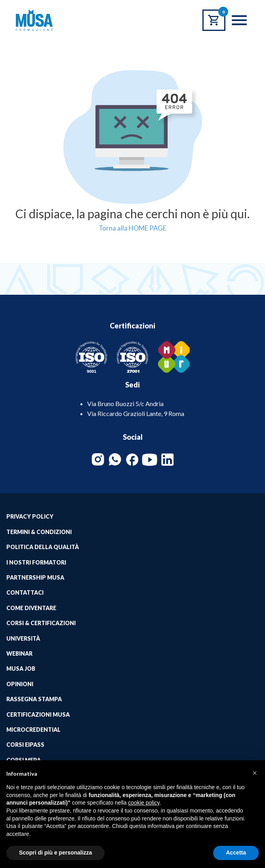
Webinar (19, 653)
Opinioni (20, 684)
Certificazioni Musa (38, 714)
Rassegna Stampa (34, 699)
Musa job (21, 669)
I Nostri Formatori (36, 562)
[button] (255, 773)
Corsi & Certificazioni (41, 623)
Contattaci (25, 592)
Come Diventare (31, 608)
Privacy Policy (30, 516)
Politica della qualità (43, 547)
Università (23, 638)
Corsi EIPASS (25, 745)
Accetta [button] (236, 853)
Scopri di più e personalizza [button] (55, 853)
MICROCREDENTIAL (33, 730)
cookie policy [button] (144, 803)
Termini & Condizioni (39, 532)
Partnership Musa (35, 577)
